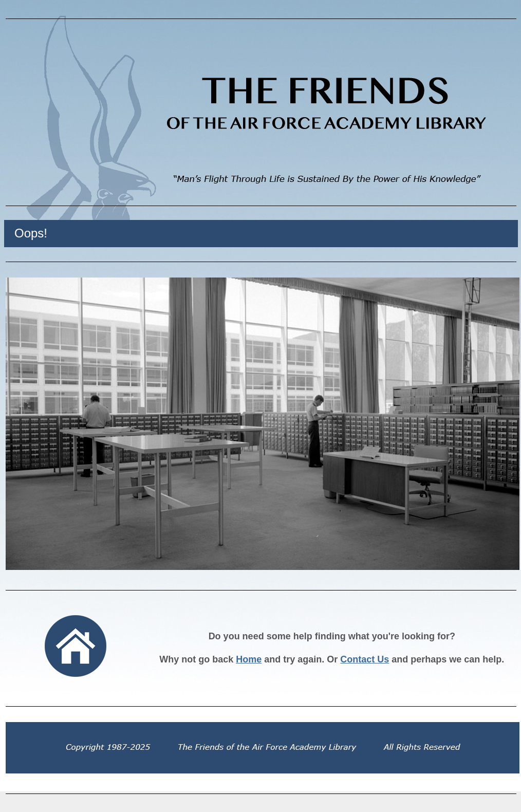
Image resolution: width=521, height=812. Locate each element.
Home (249, 659)
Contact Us (365, 659)
